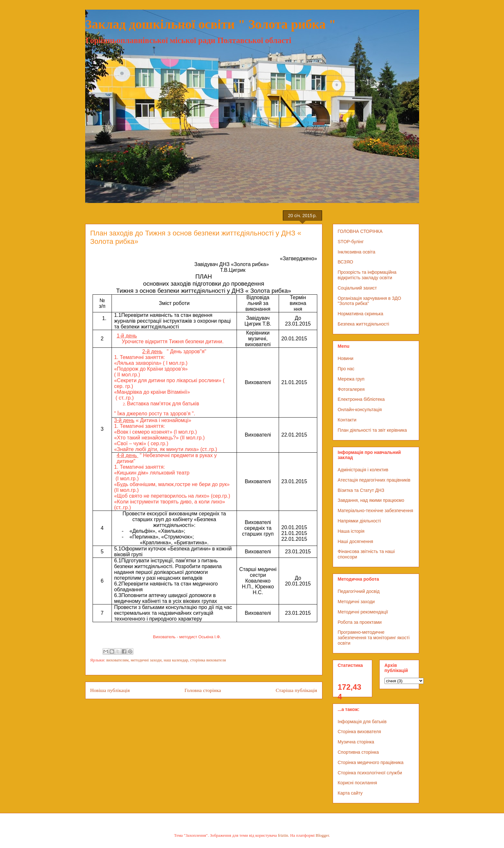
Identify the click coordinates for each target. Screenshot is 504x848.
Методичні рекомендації (363, 612)
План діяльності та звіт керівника (372, 430)
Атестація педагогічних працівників (374, 480)
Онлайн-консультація (360, 410)
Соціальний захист (357, 288)
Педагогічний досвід (359, 591)
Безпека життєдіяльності (364, 324)
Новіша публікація (110, 690)
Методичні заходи (356, 602)
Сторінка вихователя (360, 732)
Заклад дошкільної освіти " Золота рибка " (211, 24)
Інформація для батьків (362, 722)
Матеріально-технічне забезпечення (376, 511)
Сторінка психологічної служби (370, 773)
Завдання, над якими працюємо (371, 500)
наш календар (176, 660)
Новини (346, 358)
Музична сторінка (356, 742)
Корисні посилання (357, 783)
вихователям (117, 660)
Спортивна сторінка (358, 752)
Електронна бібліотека (361, 399)
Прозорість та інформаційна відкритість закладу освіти (367, 275)
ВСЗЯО (346, 262)
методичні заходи (146, 660)
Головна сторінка (203, 690)
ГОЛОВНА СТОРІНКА (360, 231)
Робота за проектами (360, 622)
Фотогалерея (351, 389)
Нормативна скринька (361, 314)
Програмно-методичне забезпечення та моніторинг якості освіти (374, 638)
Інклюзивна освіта (357, 252)
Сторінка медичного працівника (371, 762)
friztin (283, 835)
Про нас (346, 369)
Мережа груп (351, 379)
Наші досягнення (355, 541)
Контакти (347, 420)
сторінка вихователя (208, 660)
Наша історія (351, 531)
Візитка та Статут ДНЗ (361, 490)
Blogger (322, 835)
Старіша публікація (297, 690)
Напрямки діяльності (360, 521)
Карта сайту (350, 793)
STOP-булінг (351, 242)
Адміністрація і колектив (363, 470)
